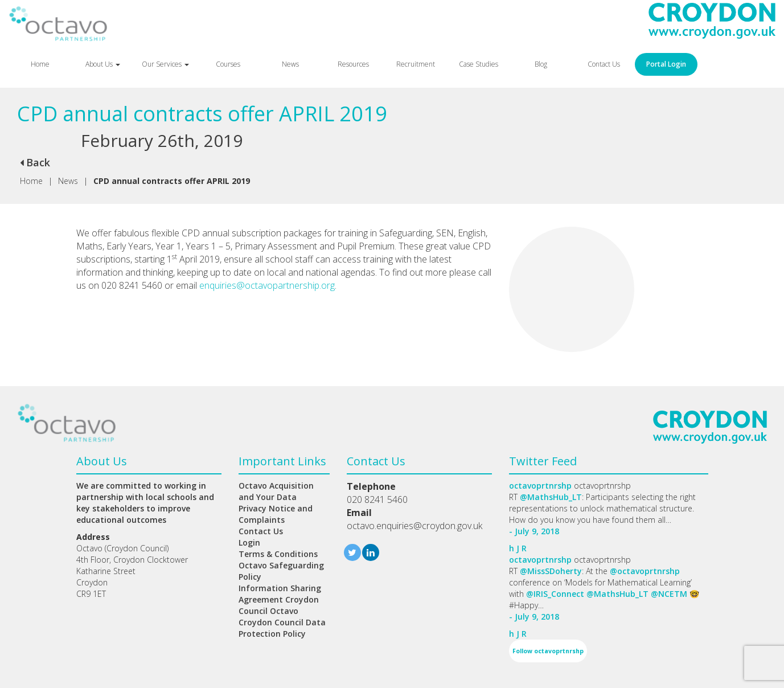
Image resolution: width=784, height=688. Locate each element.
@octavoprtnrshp (645, 571)
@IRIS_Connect (555, 594)
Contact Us (604, 64)
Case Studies (479, 64)
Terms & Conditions (278, 554)
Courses (228, 64)
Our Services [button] (165, 64)
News (290, 64)
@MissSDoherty (551, 571)
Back (35, 162)
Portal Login (666, 64)
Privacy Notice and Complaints (276, 514)
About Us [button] (103, 64)
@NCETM (669, 594)
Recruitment (416, 64)
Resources (353, 64)
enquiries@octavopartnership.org (267, 285)
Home (40, 64)
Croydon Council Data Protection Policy (282, 628)
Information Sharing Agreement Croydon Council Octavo (280, 599)
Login (249, 542)
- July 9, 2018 (534, 531)
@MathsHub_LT (551, 497)
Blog (541, 64)
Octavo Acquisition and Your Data (276, 491)
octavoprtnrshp (540, 486)
